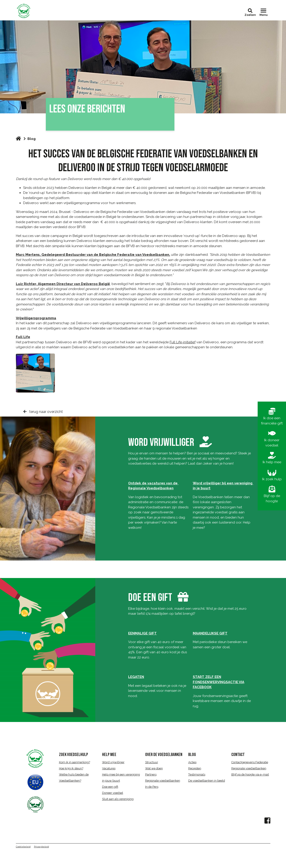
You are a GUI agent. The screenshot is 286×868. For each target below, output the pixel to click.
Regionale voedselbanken (163, 781)
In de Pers (152, 787)
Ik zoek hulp (272, 475)
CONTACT (238, 755)
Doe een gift (110, 787)
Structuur (152, 762)
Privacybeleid (42, 847)
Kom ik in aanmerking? (75, 762)
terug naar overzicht (43, 412)
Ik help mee (272, 458)
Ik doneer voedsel (272, 439)
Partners (151, 774)
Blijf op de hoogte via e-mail (250, 774)
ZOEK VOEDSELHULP (73, 755)
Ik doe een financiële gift (272, 417)
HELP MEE (109, 755)
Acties (192, 762)
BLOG (192, 755)
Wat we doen (154, 768)
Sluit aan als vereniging (118, 799)
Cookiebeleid (23, 847)
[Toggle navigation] (264, 13)
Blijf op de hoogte (272, 494)
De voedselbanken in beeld (207, 781)
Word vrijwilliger (113, 762)
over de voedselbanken (164, 755)
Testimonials (197, 774)
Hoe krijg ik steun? (71, 768)
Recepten (195, 768)
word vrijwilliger (170, 443)
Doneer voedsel (113, 793)
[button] (250, 11)
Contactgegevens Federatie (250, 762)
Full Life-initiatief (183, 342)
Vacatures (109, 768)
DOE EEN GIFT (150, 598)
